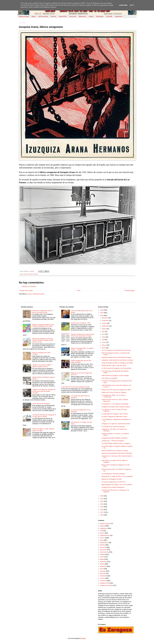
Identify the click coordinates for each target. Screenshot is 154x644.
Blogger (83, 638)
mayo (104, 337)
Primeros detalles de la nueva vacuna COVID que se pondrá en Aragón (82, 335)
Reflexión (103, 566)
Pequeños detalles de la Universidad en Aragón (116, 357)
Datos (102, 540)
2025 (102, 313)
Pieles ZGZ (73, 16)
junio (104, 334)
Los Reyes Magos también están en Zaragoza (116, 443)
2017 (102, 512)
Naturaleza (103, 562)
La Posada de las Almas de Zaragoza (113, 426)
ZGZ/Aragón (100, 16)
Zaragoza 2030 (105, 583)
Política (102, 564)
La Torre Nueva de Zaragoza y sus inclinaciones (117, 368)
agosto (104, 329)
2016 (102, 515)
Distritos (102, 545)
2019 (102, 507)
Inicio (79, 291)
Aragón (91, 16)
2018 (102, 510)
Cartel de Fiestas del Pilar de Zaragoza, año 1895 (117, 363)
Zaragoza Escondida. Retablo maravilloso (115, 438)
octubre (104, 323)
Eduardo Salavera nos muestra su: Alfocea (115, 451)
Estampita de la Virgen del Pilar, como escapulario (117, 476)
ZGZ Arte (53, 16)
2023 (102, 496)
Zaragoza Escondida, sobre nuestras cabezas (116, 407)
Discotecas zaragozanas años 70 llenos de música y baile (43, 311)
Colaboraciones (105, 535)
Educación (103, 550)
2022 (102, 499)
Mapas (34, 16)
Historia (36, 274)
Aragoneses (119, 16)
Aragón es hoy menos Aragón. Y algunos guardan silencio (42, 366)
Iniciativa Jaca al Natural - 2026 (81, 323)
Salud (102, 569)
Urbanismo (103, 581)
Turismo (102, 578)
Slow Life (103, 574)
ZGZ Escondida (43, 16)
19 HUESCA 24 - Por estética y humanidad (115, 404)
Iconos (102, 557)
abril (103, 340)
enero (104, 348)
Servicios (103, 571)
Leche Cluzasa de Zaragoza (41, 404)
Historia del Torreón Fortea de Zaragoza (114, 392)
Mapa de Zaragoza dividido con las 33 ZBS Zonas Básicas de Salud (43, 325)
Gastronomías (104, 552)
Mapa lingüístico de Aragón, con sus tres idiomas (117, 485)
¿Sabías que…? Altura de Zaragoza (113, 441)
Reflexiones (82, 16)
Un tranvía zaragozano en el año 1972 (114, 482)
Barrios (102, 533)
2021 (102, 501)
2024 (102, 316)
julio (103, 332)
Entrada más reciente (26, 291)
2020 (102, 504)
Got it (132, 5)
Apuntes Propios (105, 524)
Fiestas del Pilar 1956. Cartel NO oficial (114, 366)
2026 (102, 310)
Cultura (102, 538)
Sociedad (103, 576)
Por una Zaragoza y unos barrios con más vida (116, 350)
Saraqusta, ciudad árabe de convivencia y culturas (117, 360)
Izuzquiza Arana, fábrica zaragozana (113, 487)
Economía (30, 274)
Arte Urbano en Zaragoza (109, 378)
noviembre (105, 321)
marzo (104, 342)
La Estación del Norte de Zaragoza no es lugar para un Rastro (44, 416)
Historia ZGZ (63, 16)
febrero (104, 345)
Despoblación (104, 543)
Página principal (24, 16)
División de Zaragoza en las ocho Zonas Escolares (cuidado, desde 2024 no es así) (43, 340)
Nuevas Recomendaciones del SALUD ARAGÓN (117, 453)
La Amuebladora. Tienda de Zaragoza (113, 474)
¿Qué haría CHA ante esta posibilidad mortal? (76, 387)
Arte (25, 274)
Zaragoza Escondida (106, 585)
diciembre (105, 318)
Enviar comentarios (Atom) (36, 294)
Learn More (123, 5)
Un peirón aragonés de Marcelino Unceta (114, 417)
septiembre (106, 326)
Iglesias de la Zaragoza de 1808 (112, 479)
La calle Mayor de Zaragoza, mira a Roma (115, 414)
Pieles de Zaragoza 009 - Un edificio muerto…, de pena (82, 349)
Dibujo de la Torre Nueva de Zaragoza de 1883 (116, 390)
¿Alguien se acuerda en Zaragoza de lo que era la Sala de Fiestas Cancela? (44, 391)
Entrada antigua (130, 291)
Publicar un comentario (29, 286)
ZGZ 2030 (109, 16)
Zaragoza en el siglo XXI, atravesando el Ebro (116, 424)
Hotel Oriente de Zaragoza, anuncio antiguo (115, 376)
